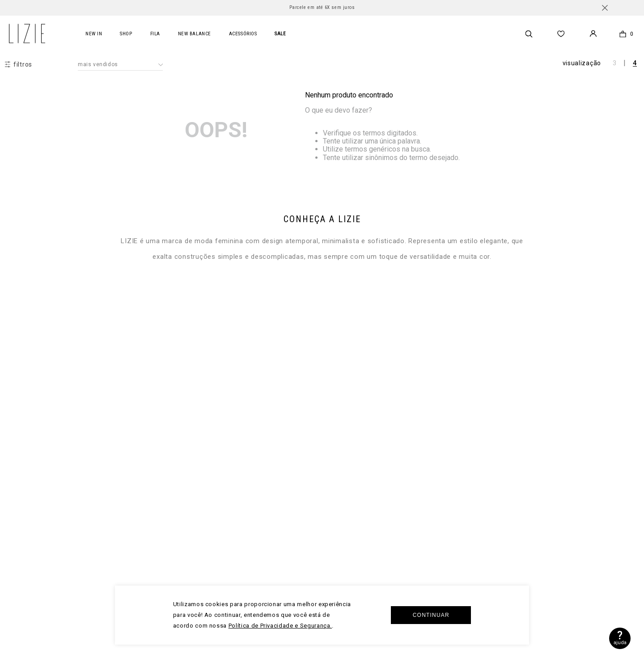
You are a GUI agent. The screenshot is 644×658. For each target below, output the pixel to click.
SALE (280, 34)
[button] (18, 64)
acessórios (243, 34)
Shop (126, 34)
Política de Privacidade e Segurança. (280, 626)
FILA (155, 34)
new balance (195, 34)
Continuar (431, 615)
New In (94, 34)
